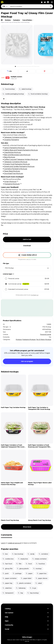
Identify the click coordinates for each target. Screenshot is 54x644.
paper (29, 573)
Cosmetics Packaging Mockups (16, 169)
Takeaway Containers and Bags (16, 137)
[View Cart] (42, 2)
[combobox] (31, 6)
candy (31, 554)
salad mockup (25, 89)
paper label (26, 578)
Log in (3, 543)
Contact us (35, 295)
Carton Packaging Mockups (14, 148)
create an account (14, 543)
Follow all (14, 79)
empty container (39, 559)
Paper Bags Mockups (12, 171)
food (29, 564)
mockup (37, 569)
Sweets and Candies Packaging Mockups (19, 166)
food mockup (9, 89)
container (43, 554)
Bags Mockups (10, 157)
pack (5, 573)
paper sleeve (41, 578)
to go (33, 588)
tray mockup (33, 593)
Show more (27, 527)
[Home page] (2, 20)
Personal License (46, 334)
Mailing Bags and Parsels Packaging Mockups (21, 150)
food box (40, 564)
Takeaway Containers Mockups (16, 162)
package (17, 573)
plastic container (24, 583)
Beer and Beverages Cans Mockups (17, 155)
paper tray (7, 583)
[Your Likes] (45, 2)
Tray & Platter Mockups (44, 340)
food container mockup (38, 94)
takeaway (21, 588)
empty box (23, 559)
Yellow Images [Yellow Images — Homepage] (27, 637)
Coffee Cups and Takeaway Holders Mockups (21, 159)
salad (38, 583)
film (19, 564)
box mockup (18, 554)
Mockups (19, 340)
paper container (10, 578)
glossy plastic (23, 569)
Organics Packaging (12, 140)
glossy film (8, 569)
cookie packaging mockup (13, 94)
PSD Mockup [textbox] (9, 268)
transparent (8, 593)
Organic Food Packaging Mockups (17, 164)
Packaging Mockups (12, 184)
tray (20, 593)
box (5, 554)
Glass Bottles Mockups (13, 152)
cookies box (8, 559)
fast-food (7, 564)
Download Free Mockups (14, 173)
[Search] (51, 6)
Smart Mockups (10, 182)
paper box (42, 573)
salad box (7, 588)
